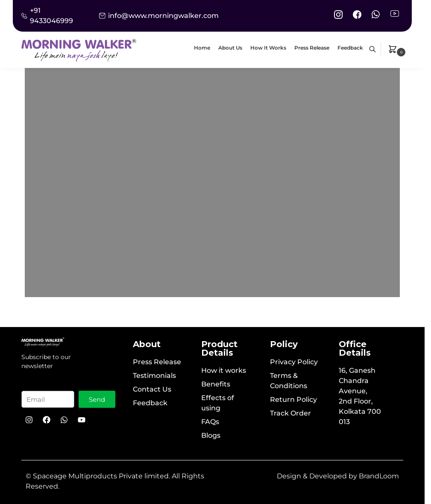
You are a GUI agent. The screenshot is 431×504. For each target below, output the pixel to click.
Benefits (216, 384)
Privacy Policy (294, 362)
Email (35, 384)
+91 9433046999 (51, 16)
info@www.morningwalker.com (163, 16)
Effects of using (218, 403)
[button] (398, 49)
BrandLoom (379, 476)
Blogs (211, 435)
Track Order (290, 413)
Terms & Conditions (289, 381)
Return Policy (293, 399)
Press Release (157, 362)
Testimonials (154, 376)
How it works (224, 370)
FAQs (210, 422)
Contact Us (152, 389)
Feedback (150, 403)
